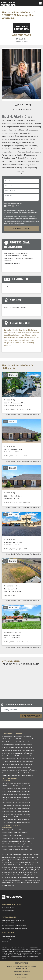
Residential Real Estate (8, 936)
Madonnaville (24, 338)
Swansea (18, 343)
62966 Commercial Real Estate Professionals (16, 789)
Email (9, 206)
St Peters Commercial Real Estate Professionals (17, 747)
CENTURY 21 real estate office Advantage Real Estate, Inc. (20, 862)
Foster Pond (20, 335)
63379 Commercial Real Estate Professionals (16, 817)
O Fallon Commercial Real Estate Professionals (17, 745)
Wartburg (30, 343)
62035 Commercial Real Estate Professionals (16, 803)
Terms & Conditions (21, 975)
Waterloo (8, 345)
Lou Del (16, 338)
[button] (21, 705)
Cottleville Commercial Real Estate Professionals (17, 761)
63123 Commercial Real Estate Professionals (16, 814)
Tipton (24, 343)
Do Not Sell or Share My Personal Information (21, 968)
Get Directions (31, 716)
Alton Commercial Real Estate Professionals (16, 767)
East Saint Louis (32, 872)
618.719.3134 (23, 109)
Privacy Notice (21, 963)
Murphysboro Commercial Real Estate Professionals (18, 773)
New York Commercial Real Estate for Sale (14, 926)
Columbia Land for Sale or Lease (12, 835)
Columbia (18, 333)
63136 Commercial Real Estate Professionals (16, 811)
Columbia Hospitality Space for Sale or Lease (16, 841)
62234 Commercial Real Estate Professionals (16, 797)
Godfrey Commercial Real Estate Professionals (17, 753)
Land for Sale (5, 913)
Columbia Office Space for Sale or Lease (15, 830)
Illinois (27, 865)
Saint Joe (26, 340)
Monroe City (34, 338)
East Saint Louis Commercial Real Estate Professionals (19, 770)
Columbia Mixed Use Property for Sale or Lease (17, 850)
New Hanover (9, 340)
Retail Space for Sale (8, 910)
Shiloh (12, 343)
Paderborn (18, 340)
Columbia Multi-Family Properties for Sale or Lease (18, 838)
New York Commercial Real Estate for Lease (14, 928)
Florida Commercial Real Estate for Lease (13, 923)
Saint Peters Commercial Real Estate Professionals (18, 750)
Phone (17, 206)
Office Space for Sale (8, 907)
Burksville (8, 330)
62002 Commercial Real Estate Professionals (16, 786)
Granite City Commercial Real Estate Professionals (18, 776)
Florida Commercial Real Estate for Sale (13, 920)
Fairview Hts (9, 338)
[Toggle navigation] (40, 2)
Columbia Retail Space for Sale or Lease (14, 833)
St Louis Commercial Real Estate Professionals (17, 736)
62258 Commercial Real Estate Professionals (16, 823)
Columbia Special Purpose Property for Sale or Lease (19, 844)
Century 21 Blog (6, 939)
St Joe (32, 340)
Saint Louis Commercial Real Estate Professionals (18, 739)
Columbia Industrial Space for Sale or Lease (16, 847)
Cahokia (11, 333)
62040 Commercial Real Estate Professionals (16, 791)
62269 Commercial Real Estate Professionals (16, 800)
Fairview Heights (31, 335)
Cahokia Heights (25, 330)
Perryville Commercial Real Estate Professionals (17, 764)
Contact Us (5, 942)
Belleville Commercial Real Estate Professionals (17, 742)
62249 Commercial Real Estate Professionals (16, 808)
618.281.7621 (22, 35)
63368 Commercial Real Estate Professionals (16, 806)
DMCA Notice (22, 977)
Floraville (12, 335)
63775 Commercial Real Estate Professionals (16, 783)
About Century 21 (8, 932)
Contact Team (22, 228)
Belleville (15, 330)
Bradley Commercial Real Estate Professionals (17, 756)
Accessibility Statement (21, 972)
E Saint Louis (27, 333)
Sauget (7, 343)
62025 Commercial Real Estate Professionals (16, 794)
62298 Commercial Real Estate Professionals (16, 820)
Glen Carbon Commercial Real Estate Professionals (18, 759)
